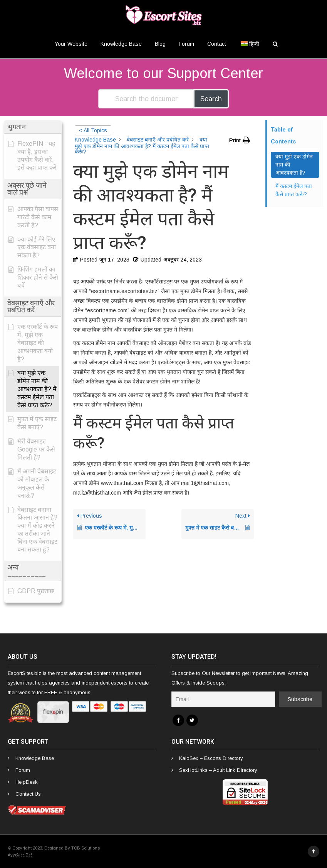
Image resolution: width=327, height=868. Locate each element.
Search (211, 99)
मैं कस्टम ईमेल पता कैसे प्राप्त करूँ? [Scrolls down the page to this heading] (294, 190)
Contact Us (28, 794)
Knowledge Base (121, 44)
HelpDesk (27, 782)
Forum (186, 44)
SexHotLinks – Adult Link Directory (218, 770)
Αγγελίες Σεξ (20, 855)
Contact (217, 44)
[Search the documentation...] (147, 99)
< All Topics (93, 130)
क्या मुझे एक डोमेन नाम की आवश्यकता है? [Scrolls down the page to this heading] (294, 165)
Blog (160, 44)
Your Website (71, 44)
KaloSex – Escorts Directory (211, 758)
